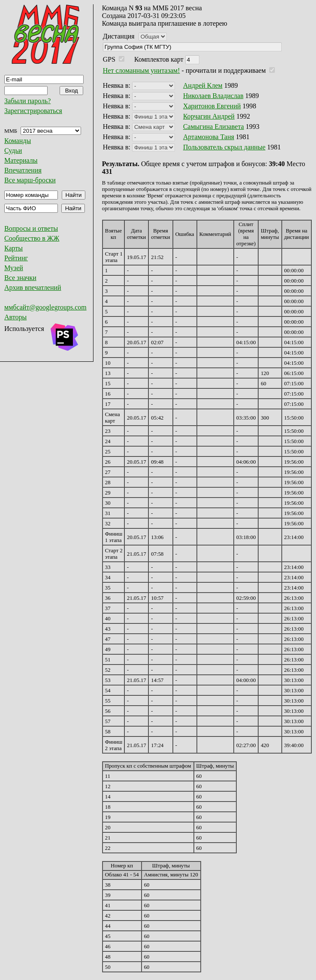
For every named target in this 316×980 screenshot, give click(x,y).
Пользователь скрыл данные (224, 147)
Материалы (21, 160)
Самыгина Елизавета (214, 127)
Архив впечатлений (33, 287)
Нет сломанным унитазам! (141, 70)
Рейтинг (16, 258)
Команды (18, 141)
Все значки (20, 278)
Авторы (15, 317)
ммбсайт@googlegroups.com (45, 307)
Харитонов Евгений (212, 106)
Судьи (13, 150)
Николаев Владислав (213, 96)
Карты (14, 248)
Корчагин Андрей (209, 116)
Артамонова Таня (209, 137)
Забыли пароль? (27, 101)
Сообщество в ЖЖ (32, 238)
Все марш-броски (30, 180)
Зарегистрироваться (33, 111)
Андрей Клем (203, 85)
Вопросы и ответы (31, 228)
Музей (14, 268)
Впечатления (23, 170)
